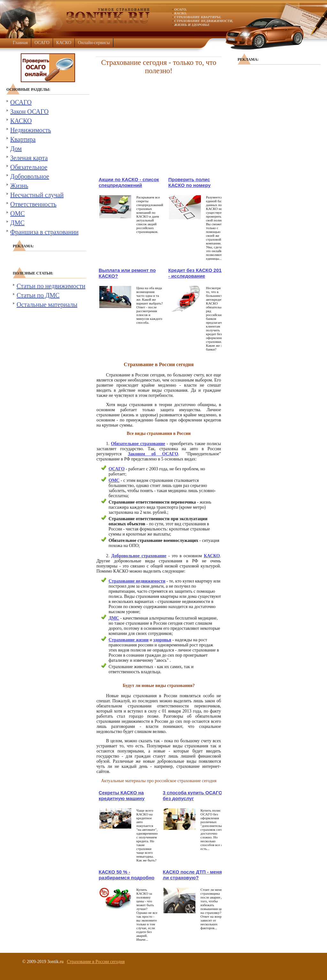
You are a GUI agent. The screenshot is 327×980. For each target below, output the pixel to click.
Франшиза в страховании (44, 232)
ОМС (18, 213)
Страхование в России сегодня (96, 962)
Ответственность (33, 204)
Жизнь (19, 186)
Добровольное (30, 176)
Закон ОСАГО (29, 112)
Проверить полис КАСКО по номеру (190, 182)
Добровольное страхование (139, 556)
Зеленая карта (29, 158)
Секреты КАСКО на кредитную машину (122, 795)
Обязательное (29, 167)
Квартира (23, 139)
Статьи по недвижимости (51, 286)
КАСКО (64, 43)
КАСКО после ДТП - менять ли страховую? (195, 875)
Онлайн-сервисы (94, 43)
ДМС (17, 223)
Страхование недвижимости (137, 581)
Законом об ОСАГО (153, 454)
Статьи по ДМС (38, 295)
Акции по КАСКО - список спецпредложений (129, 182)
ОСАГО (42, 43)
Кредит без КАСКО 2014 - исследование (196, 273)
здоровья (162, 640)
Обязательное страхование (138, 444)
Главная (20, 43)
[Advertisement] (159, 126)
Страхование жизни (129, 640)
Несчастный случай (37, 195)
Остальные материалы (47, 305)
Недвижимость (31, 130)
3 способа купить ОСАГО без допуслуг (193, 795)
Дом (16, 149)
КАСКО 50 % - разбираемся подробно (126, 875)
